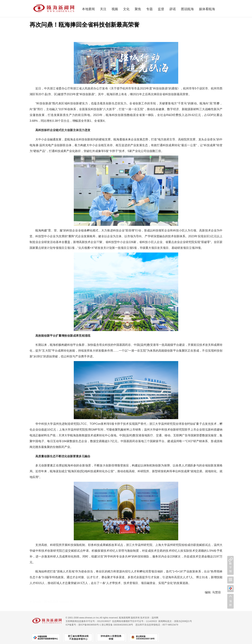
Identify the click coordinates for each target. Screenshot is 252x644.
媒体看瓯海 (207, 9)
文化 (126, 9)
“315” (61, 109)
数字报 (230, 567)
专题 (149, 9)
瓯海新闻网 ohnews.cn (59, 602)
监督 (161, 9)
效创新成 (70, 336)
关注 (103, 9)
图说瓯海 (187, 9)
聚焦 (138, 9)
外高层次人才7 (181, 577)
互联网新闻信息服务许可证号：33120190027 (88, 621)
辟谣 (173, 9)
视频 (115, 9)
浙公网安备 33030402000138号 (117, 625)
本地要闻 (88, 9)
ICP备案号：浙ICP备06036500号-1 (83, 625)
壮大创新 (67, 130)
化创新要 (70, 456)
